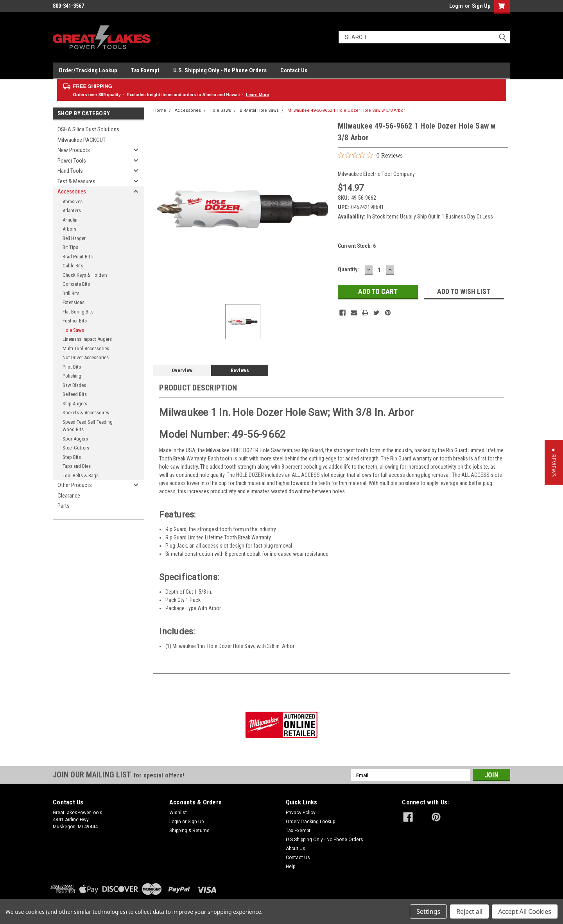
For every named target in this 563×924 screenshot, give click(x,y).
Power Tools (72, 161)
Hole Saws (73, 330)
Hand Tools (70, 171)
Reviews (240, 370)
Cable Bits (73, 266)
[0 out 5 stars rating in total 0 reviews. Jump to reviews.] (370, 155)
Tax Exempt (145, 70)
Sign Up (481, 6)
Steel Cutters (76, 448)
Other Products (75, 485)
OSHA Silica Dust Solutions (88, 129)
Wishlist (178, 813)
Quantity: (348, 269)
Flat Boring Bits (78, 312)
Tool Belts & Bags (81, 475)
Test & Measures (76, 181)
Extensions (74, 302)
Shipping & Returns (189, 831)
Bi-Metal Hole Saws (259, 110)
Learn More (257, 95)
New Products (74, 150)
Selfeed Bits (75, 394)
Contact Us (294, 70)
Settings (428, 911)
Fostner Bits (75, 321)
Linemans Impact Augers (87, 339)
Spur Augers (75, 439)
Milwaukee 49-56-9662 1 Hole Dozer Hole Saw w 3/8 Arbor (346, 110)
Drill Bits (71, 293)
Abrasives (73, 201)
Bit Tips (70, 247)
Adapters (72, 210)
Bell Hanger (74, 238)
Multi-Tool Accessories (86, 348)
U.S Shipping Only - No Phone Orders (325, 840)
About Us (296, 849)
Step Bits (72, 457)
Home (160, 110)
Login (456, 6)
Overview (182, 370)
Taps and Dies (77, 466)
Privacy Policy (301, 813)
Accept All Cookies (525, 911)
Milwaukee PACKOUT (82, 140)
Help (290, 867)
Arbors (69, 229)
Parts (64, 506)
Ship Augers (75, 404)
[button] (554, 462)
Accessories (72, 192)
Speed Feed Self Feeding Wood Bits (88, 426)
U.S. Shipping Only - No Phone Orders (220, 70)
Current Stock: (357, 246)
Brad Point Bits (78, 257)
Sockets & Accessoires (86, 413)
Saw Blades (74, 385)
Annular (70, 220)
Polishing (72, 376)
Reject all (469, 911)
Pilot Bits (72, 367)
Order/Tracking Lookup (88, 70)
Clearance (69, 496)
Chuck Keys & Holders (85, 275)
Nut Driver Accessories (86, 357)
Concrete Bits (76, 284)
